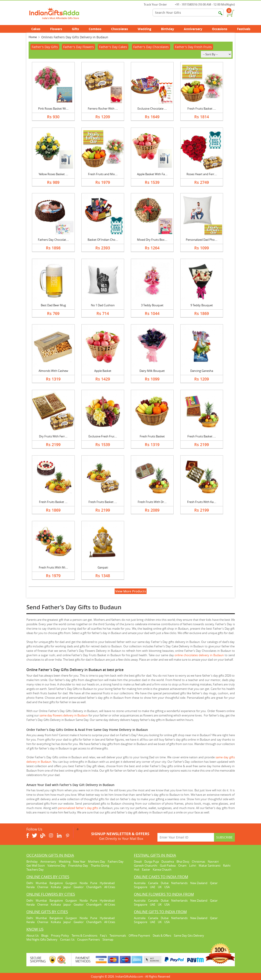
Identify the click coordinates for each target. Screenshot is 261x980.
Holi (137, 869)
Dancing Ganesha (202, 371)
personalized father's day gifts (78, 808)
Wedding (147, 29)
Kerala (30, 887)
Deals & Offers (162, 935)
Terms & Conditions (84, 935)
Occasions (222, 29)
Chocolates (120, 29)
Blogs (45, 935)
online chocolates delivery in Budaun (199, 655)
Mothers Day (97, 862)
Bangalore (56, 883)
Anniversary (195, 29)
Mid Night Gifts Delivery (42, 939)
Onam (182, 866)
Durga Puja (152, 862)
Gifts (78, 29)
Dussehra (168, 862)
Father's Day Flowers (78, 47)
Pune (94, 883)
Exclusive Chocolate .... (152, 109)
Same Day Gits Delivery (189, 935)
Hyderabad (107, 883)
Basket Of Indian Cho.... (103, 240)
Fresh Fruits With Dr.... (152, 502)
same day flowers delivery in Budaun (64, 715)
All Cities (110, 887)
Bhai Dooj (183, 862)
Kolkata (56, 887)
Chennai (43, 887)
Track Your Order (153, 4)
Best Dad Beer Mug (53, 305)
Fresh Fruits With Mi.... (53, 567)
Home (33, 37)
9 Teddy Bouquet (202, 305)
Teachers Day (35, 869)
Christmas (198, 862)
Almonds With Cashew (53, 371)
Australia (140, 883)
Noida (84, 883)
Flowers (59, 29)
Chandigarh (94, 887)
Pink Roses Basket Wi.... (53, 109)
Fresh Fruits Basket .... (202, 109)
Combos (95, 29)
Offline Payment (139, 935)
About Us (32, 935)
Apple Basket (103, 371)
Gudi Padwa (168, 866)
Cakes (38, 29)
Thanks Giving (100, 866)
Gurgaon (71, 883)
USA (167, 887)
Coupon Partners (88, 939)
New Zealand (199, 883)
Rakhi (227, 866)
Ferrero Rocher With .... (103, 109)
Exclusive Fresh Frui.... (103, 436)
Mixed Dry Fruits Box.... (152, 240)
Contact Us (67, 939)
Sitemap (108, 939)
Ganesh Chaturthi (146, 866)
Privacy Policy (60, 935)
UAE (153, 887)
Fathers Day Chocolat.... (53, 240)
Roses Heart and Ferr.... (202, 174)
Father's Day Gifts (45, 47)
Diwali (138, 862)
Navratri (213, 862)
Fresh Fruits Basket (152, 436)
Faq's (103, 935)
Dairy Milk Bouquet (152, 371)
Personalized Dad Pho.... (202, 240)
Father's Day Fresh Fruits (193, 47)
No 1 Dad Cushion (103, 305)
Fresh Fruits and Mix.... (103, 174)
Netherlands (179, 883)
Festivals (246, 29)
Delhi (30, 883)
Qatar (214, 883)
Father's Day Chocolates (151, 47)
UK (160, 887)
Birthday (170, 29)
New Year (79, 862)
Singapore (141, 887)
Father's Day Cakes (113, 47)
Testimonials (118, 935)
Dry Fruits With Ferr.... (53, 436)
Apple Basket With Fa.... (152, 174)
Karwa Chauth (162, 869)
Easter (146, 869)
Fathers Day (116, 862)
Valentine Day (57, 866)
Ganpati (103, 567)
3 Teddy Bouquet (152, 305)
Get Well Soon (36, 866)
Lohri (193, 866)
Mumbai (41, 883)
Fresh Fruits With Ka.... (202, 502)
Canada (153, 883)
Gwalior (79, 887)
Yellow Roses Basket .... (53, 174)
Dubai (165, 883)
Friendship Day (78, 866)
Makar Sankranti (210, 866)
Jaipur (67, 887)
